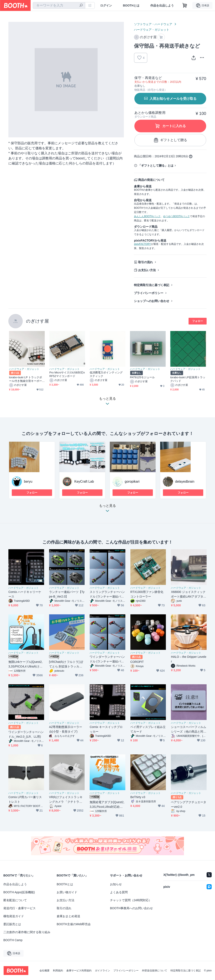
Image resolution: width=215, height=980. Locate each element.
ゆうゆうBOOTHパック (176, 216)
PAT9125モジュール (142, 377)
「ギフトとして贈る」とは (156, 166)
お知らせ (116, 884)
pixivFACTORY (142, 244)
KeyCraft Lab (84, 481)
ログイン (106, 5)
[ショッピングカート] (185, 5)
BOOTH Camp (13, 940)
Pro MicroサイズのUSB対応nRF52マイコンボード (67, 374)
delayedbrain (185, 481)
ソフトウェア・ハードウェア (153, 24)
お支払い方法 (147, 270)
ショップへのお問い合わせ (152, 301)
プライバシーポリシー (149, 293)
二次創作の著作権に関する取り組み (27, 932)
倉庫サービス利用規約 (79, 971)
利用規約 (58, 971)
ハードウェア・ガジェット (152, 30)
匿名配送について (15, 900)
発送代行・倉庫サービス (20, 908)
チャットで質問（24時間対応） (131, 900)
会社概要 (45, 971)
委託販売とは (12, 924)
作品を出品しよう (162, 5)
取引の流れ (146, 262)
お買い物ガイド (67, 892)
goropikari (132, 481)
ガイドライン (102, 971)
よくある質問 (119, 892)
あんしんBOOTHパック (147, 216)
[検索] (81, 6)
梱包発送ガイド (14, 916)
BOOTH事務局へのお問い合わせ (131, 908)
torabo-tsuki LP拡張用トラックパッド (188, 379)
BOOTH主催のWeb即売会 (74, 924)
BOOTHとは (131, 5)
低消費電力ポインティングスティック (106, 374)
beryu (28, 481)
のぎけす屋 (37, 321)
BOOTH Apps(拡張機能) (19, 892)
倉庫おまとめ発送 (68, 916)
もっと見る (107, 509)
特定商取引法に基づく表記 (152, 285)
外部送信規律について (155, 971)
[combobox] (59, 5)
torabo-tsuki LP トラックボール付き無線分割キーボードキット (26, 379)
